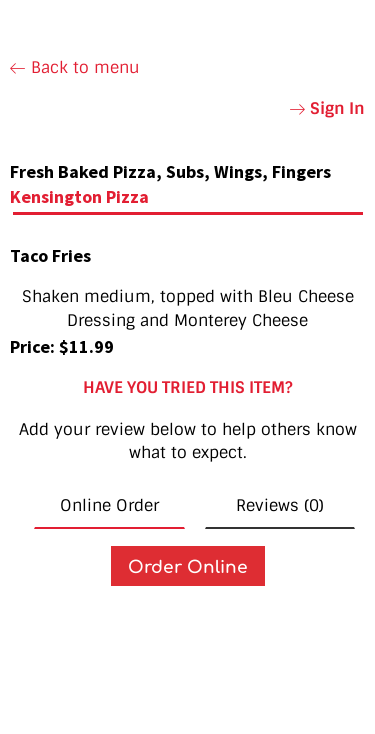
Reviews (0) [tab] (280, 505)
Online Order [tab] (109, 505)
